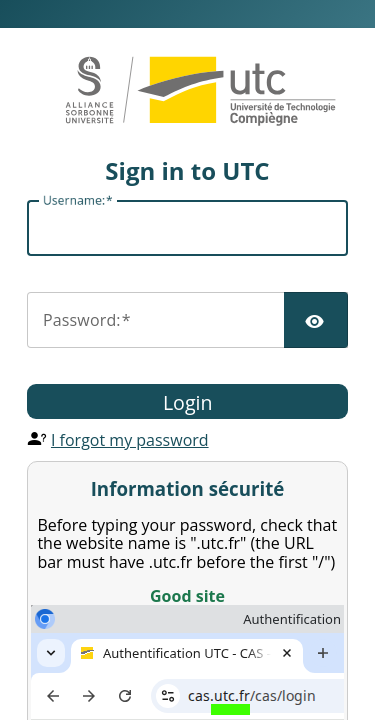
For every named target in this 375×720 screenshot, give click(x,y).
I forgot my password (130, 440)
